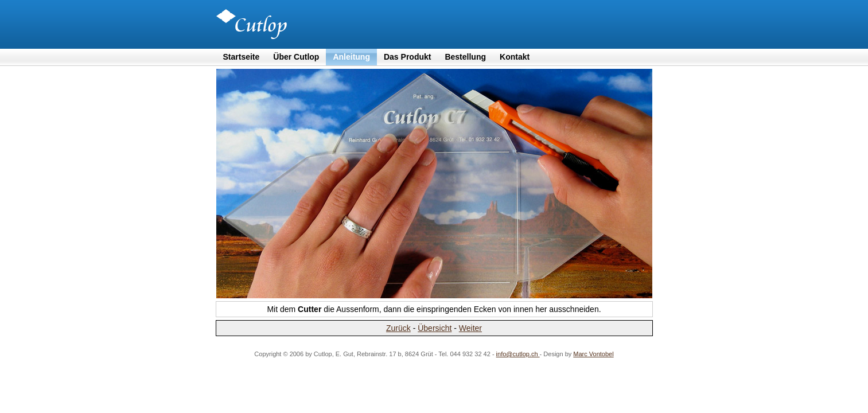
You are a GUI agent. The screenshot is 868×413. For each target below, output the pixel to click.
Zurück (398, 328)
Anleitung (351, 57)
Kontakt (515, 57)
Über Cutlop (296, 57)
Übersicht (435, 328)
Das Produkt (407, 57)
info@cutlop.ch (518, 354)
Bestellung (465, 57)
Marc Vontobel (593, 354)
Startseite (242, 57)
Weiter (470, 328)
